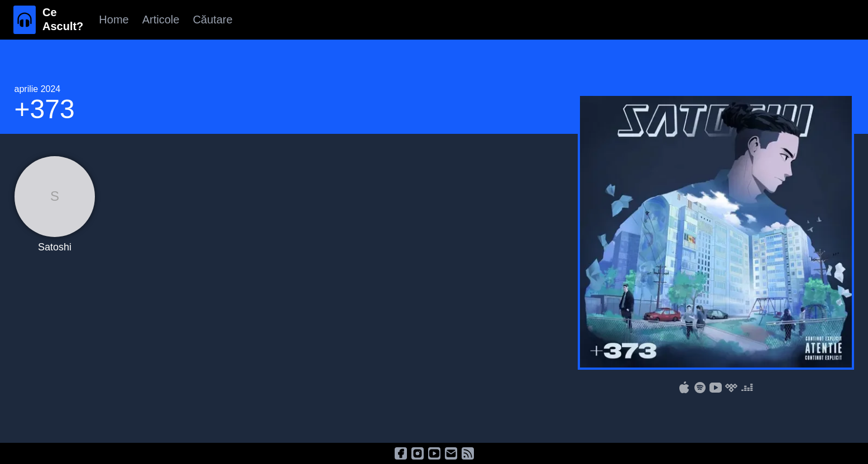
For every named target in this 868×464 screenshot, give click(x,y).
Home (114, 20)
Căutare (212, 20)
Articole (161, 20)
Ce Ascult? (63, 19)
